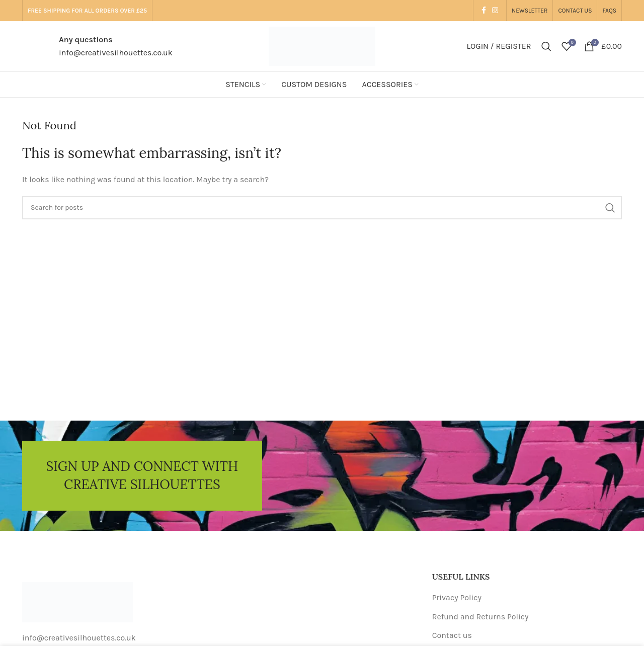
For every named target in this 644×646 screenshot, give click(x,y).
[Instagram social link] (495, 11)
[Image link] (77, 601)
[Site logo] (322, 46)
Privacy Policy (457, 597)
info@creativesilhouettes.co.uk (116, 53)
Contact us (452, 635)
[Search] (546, 46)
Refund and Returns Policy (480, 617)
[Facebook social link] (484, 11)
